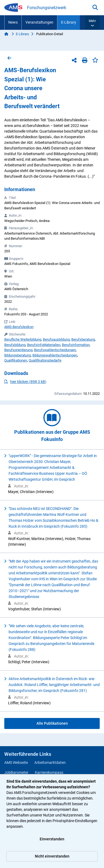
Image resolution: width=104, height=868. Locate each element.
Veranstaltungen (39, 22)
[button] (92, 23)
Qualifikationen (16, 360)
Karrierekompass (49, 772)
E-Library (69, 22)
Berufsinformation (76, 345)
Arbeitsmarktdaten (50, 763)
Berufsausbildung (56, 339)
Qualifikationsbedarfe (45, 360)
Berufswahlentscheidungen (55, 350)
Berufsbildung (15, 345)
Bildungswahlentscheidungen (55, 355)
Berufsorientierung (18, 350)
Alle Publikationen (52, 723)
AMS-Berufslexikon (19, 327)
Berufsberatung (83, 339)
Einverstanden (52, 839)
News (13, 22)
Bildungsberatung (18, 355)
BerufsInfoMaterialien (44, 345)
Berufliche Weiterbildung (23, 339)
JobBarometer (16, 772)
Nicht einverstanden (52, 856)
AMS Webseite (16, 763)
